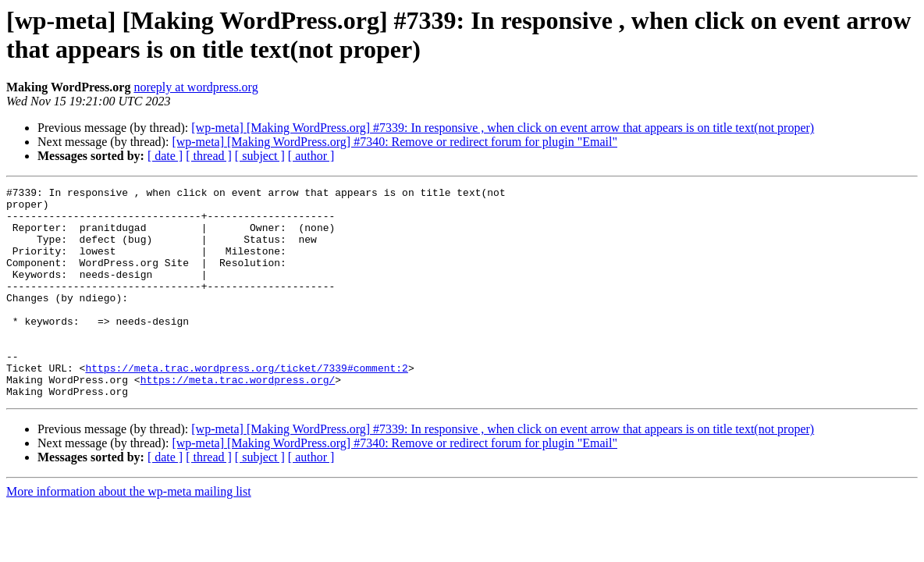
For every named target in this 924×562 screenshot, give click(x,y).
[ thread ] (209, 156)
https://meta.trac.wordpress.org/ (238, 419)
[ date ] (165, 156)
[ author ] (311, 156)
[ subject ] (260, 156)
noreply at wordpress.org (195, 87)
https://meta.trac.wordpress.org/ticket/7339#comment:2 (246, 405)
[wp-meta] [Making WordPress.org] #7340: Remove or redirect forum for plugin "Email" (394, 142)
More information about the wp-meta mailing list (129, 534)
